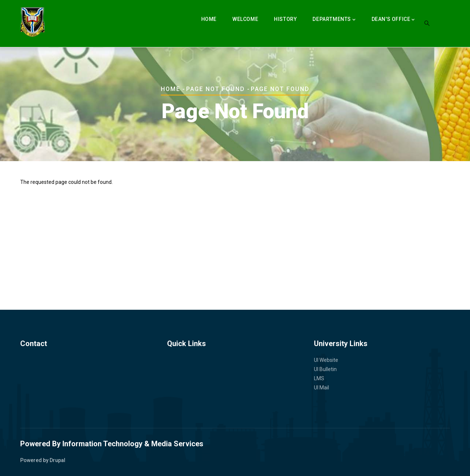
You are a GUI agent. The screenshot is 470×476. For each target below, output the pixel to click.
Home (209, 19)
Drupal (57, 460)
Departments (334, 20)
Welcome (245, 19)
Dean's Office (393, 20)
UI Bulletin (325, 369)
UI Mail (321, 388)
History (285, 19)
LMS (319, 378)
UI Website (326, 360)
